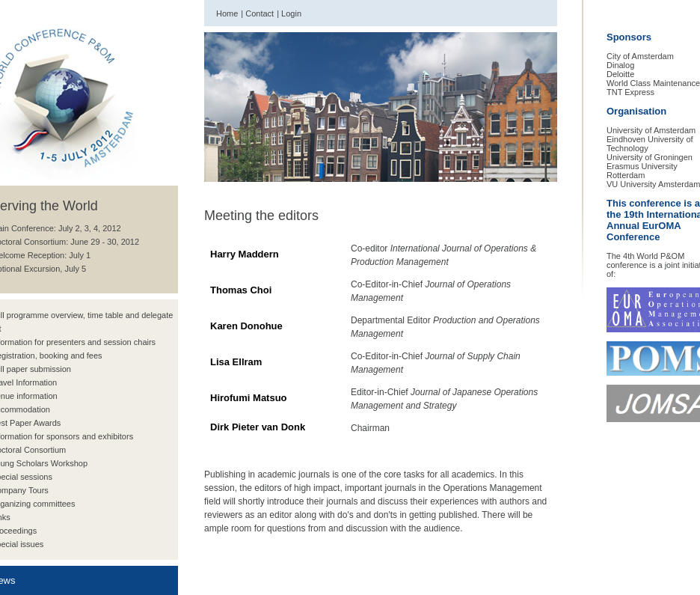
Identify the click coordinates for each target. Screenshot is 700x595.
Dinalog (620, 65)
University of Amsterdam (651, 130)
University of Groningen (650, 157)
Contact (260, 13)
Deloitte (620, 74)
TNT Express (630, 92)
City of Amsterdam (640, 56)
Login (291, 13)
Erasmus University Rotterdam (642, 171)
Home (227, 13)
